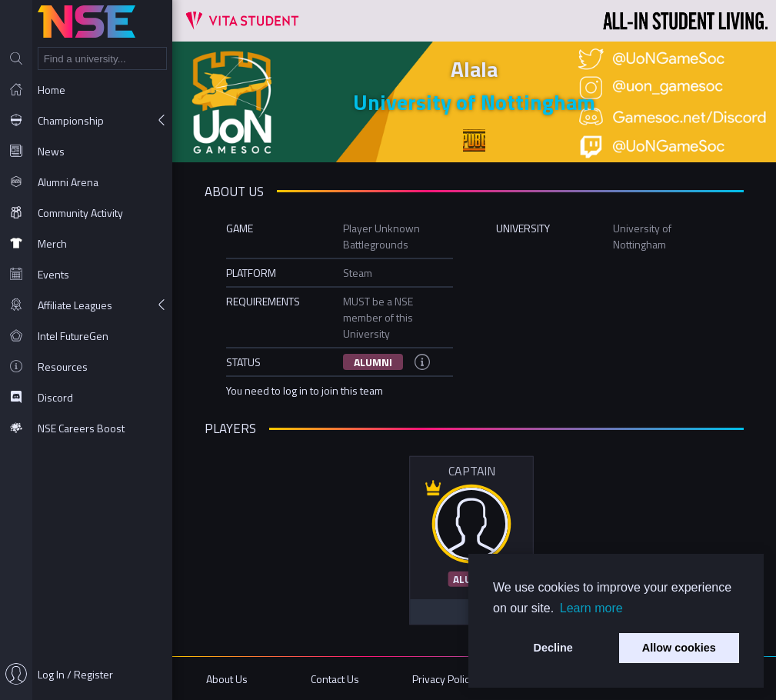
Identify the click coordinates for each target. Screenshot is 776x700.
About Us (227, 679)
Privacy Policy (443, 679)
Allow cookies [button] (679, 648)
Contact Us (335, 679)
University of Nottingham (474, 102)
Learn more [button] (591, 608)
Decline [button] (553, 648)
